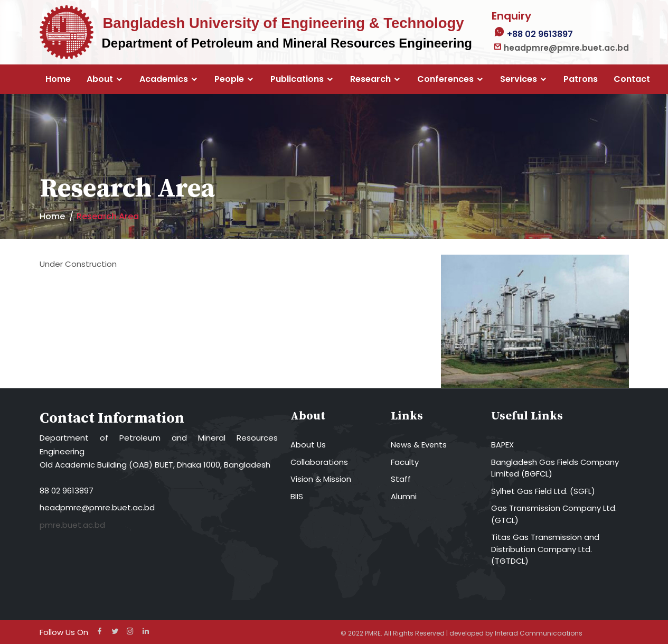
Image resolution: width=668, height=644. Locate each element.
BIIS (297, 496)
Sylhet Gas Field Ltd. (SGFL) (544, 491)
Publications (297, 79)
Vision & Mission (321, 479)
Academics (164, 79)
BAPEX (503, 445)
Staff (401, 479)
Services (519, 79)
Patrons (581, 79)
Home (58, 79)
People (229, 79)
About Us (308, 445)
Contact (632, 79)
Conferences (445, 79)
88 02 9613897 (67, 491)
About (100, 79)
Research (370, 79)
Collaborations (319, 462)
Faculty (405, 462)
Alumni (404, 496)
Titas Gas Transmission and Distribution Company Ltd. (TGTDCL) (545, 549)
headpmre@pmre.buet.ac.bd (97, 507)
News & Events (419, 445)
